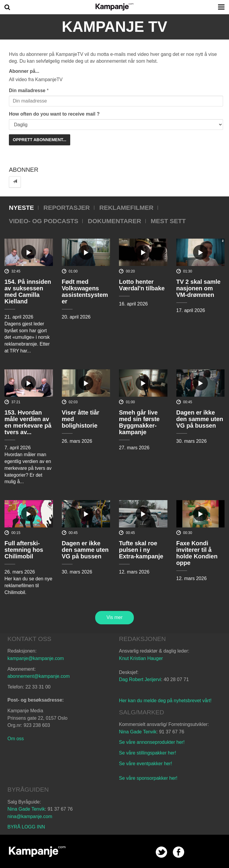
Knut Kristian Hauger (141, 658)
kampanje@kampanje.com (36, 658)
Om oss (16, 739)
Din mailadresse (27, 90)
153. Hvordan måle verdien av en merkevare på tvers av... (28, 422)
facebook (179, 852)
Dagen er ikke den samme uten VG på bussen (200, 419)
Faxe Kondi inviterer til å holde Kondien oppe (197, 553)
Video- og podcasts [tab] (44, 221)
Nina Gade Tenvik (138, 732)
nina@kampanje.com (30, 816)
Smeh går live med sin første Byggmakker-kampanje (139, 422)
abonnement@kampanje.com (39, 676)
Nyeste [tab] (21, 208)
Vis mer (114, 617)
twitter (161, 852)
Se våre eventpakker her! (146, 764)
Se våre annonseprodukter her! (152, 742)
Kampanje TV (115, 27)
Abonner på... (24, 71)
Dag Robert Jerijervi (140, 679)
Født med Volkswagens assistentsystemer (85, 292)
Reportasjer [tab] (67, 208)
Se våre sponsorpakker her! (148, 778)
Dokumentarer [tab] (114, 221)
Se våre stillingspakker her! (148, 753)
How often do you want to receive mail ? (54, 114)
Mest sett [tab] (168, 221)
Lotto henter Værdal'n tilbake (142, 285)
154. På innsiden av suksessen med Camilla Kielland (28, 292)
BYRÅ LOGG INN (26, 827)
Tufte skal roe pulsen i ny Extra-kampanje (141, 550)
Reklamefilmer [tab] (126, 208)
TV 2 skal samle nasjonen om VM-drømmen (199, 288)
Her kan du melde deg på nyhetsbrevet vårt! (165, 701)
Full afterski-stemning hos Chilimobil (24, 550)
